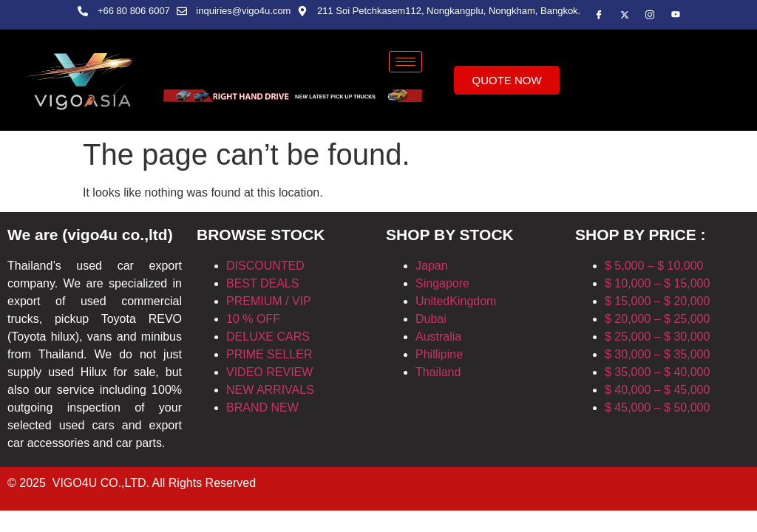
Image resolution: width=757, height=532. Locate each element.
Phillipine (439, 354)
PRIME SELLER (269, 354)
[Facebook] (599, 15)
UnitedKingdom (456, 301)
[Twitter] (625, 15)
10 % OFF (253, 319)
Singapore (442, 283)
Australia (438, 337)
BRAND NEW (262, 407)
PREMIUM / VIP (269, 301)
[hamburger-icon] (405, 62)
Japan (432, 266)
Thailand (438, 372)
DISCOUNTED (265, 266)
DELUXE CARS (268, 337)
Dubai (431, 319)
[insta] (650, 15)
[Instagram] (676, 15)
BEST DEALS (262, 283)
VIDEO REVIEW (269, 372)
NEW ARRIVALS (270, 390)
